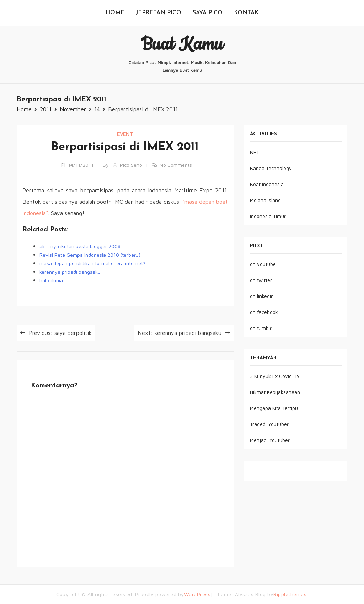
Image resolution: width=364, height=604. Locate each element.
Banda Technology (271, 168)
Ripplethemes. (291, 594)
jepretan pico (159, 13)
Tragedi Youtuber (269, 424)
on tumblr (261, 328)
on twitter (261, 280)
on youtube (263, 264)
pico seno (131, 165)
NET (255, 152)
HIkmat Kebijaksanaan (275, 392)
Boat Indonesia (267, 184)
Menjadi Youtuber (270, 440)
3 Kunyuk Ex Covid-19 (275, 376)
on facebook (264, 312)
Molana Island (265, 200)
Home (115, 13)
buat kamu (182, 44)
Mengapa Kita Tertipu (274, 408)
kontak (246, 13)
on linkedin (262, 296)
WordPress (197, 594)
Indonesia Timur (268, 216)
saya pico (208, 13)
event (125, 134)
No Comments (176, 165)
